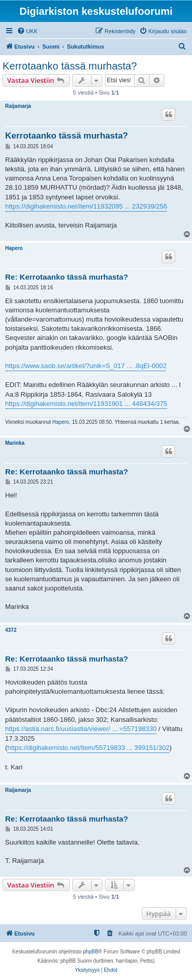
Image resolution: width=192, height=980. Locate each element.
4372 (11, 630)
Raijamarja (18, 106)
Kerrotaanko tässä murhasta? (70, 66)
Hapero (14, 248)
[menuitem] (27, 31)
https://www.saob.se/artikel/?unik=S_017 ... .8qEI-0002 (86, 366)
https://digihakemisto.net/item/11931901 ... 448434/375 (86, 404)
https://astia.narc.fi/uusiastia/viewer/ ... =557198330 (81, 729)
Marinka (15, 443)
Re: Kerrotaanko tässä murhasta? (67, 277)
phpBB (91, 952)
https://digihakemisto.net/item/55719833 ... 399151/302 (88, 748)
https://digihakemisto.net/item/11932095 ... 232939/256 (86, 206)
